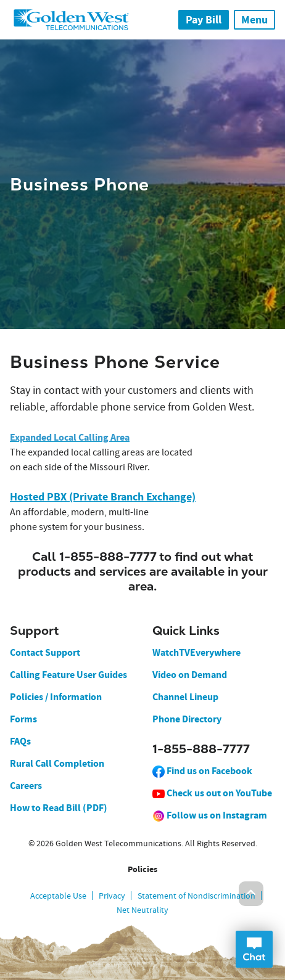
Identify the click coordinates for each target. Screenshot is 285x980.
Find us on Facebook (202, 771)
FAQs (20, 741)
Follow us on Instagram (210, 815)
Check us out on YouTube (212, 793)
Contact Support (45, 652)
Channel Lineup (185, 697)
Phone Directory (187, 719)
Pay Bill (204, 20)
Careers (26, 786)
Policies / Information (56, 697)
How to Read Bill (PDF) (59, 808)
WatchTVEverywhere (196, 652)
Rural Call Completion (57, 763)
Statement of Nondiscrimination (196, 896)
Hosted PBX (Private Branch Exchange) (103, 497)
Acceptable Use (58, 896)
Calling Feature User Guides (68, 675)
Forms (23, 719)
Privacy (112, 896)
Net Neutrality (142, 910)
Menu (254, 20)
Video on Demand (190, 675)
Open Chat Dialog (254, 949)
